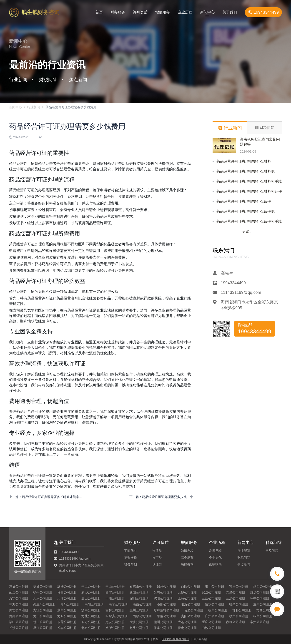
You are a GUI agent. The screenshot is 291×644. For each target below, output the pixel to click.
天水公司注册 (43, 598)
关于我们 (230, 12)
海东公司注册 (67, 616)
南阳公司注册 (94, 604)
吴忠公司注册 (163, 592)
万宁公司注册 (19, 598)
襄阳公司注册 (139, 592)
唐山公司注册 (91, 598)
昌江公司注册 (43, 628)
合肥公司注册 (194, 610)
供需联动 (215, 564)
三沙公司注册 (236, 598)
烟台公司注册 (263, 586)
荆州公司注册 (67, 610)
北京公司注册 (91, 628)
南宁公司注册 (118, 604)
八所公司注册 (115, 628)
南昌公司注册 (142, 604)
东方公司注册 (91, 622)
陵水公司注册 (215, 604)
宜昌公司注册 (239, 586)
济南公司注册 (91, 610)
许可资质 (140, 12)
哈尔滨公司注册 (117, 616)
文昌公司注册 (236, 592)
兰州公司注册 (263, 604)
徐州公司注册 (43, 592)
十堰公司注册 (115, 598)
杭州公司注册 (218, 610)
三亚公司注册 (211, 598)
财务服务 (118, 12)
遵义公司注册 (19, 586)
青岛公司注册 (70, 604)
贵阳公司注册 (191, 616)
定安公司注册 (115, 622)
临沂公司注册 (191, 604)
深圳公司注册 (139, 598)
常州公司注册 (260, 622)
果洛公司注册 (166, 616)
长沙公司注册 (19, 628)
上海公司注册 (187, 598)
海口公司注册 (43, 616)
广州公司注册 (215, 616)
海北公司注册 (91, 616)
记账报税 (130, 558)
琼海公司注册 (19, 604)
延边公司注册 (19, 592)
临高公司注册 (239, 604)
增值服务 (163, 12)
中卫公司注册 (91, 586)
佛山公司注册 (43, 622)
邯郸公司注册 (242, 610)
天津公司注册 (67, 598)
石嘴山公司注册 (141, 586)
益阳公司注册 (191, 586)
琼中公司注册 (260, 598)
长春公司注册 (67, 628)
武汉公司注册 (211, 592)
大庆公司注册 (139, 622)
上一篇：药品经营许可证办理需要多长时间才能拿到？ (46, 497)
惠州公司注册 (139, 610)
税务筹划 (130, 564)
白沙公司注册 (211, 628)
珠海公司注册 (67, 586)
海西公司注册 (266, 610)
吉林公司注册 (115, 610)
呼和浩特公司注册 (166, 610)
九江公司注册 (43, 610)
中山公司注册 (115, 586)
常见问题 (272, 551)
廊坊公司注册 (19, 610)
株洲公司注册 (43, 586)
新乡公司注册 (91, 592)
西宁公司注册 (115, 592)
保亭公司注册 (163, 628)
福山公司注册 (19, 622)
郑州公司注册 (166, 586)
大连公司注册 (187, 622)
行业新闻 (34, 107)
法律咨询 (187, 564)
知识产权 (187, 551)
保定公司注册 (187, 628)
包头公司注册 (139, 628)
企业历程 (185, 12)
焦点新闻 (244, 564)
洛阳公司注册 (166, 604)
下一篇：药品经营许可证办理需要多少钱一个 (161, 497)
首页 (99, 12)
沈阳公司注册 (163, 598)
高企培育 (187, 558)
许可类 (157, 558)
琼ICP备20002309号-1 (175, 639)
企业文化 (215, 558)
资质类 (157, 551)
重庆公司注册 (211, 622)
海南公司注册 (19, 616)
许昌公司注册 (67, 592)
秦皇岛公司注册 (44, 604)
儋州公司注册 (163, 622)
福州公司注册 (263, 616)
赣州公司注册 (239, 616)
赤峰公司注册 (236, 622)
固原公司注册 (142, 616)
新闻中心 (207, 12)
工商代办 (130, 551)
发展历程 (215, 551)
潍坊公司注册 (260, 592)
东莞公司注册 (67, 622)
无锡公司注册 (187, 592)
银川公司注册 (215, 586)
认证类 (157, 564)
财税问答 (244, 558)
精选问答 (274, 543)
